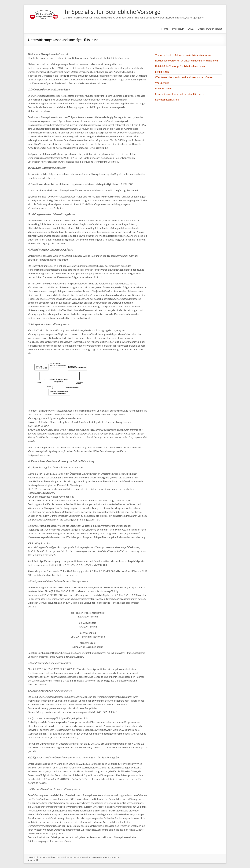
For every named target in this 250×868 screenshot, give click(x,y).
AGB (191, 29)
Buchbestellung (164, 88)
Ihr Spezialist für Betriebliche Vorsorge (112, 12)
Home (165, 29)
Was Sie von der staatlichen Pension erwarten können (184, 77)
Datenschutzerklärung (210, 29)
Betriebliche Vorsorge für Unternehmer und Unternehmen (186, 60)
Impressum (178, 29)
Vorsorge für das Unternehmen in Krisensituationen (183, 55)
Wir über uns (162, 83)
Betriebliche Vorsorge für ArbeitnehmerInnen (180, 66)
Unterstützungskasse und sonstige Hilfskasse (180, 94)
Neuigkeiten (162, 72)
